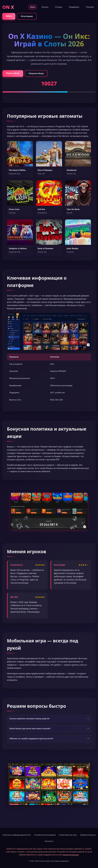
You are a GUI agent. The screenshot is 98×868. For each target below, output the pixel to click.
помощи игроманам (71, 855)
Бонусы (45, 7)
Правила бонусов (88, 835)
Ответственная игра (68, 835)
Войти (9, 16)
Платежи (90, 7)
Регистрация (27, 16)
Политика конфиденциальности (17, 835)
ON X (8, 7)
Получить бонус (36, 73)
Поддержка (74, 7)
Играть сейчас (13, 73)
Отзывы (59, 7)
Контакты (49, 841)
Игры (33, 7)
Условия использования (45, 835)
